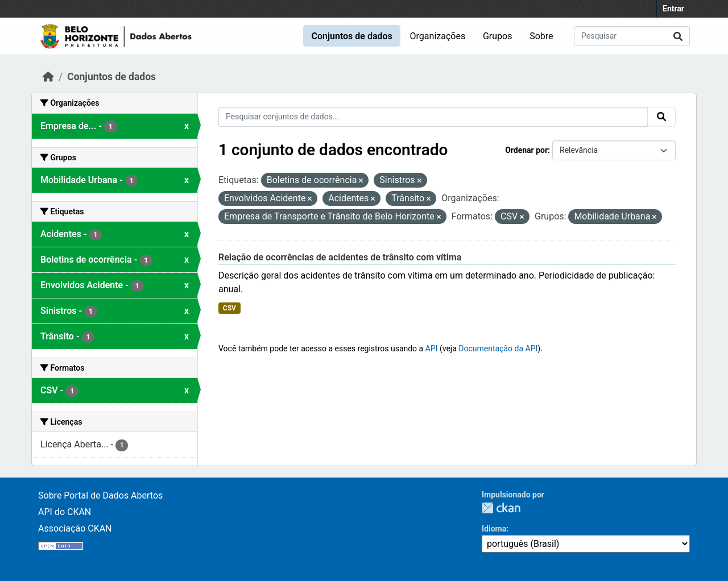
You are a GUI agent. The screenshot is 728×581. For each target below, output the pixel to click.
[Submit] (678, 36)
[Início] (48, 77)
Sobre (541, 36)
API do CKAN (65, 512)
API (432, 348)
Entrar (673, 9)
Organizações (438, 36)
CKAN (501, 508)
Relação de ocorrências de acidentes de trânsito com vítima (340, 257)
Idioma (494, 529)
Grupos (498, 36)
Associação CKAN (75, 528)
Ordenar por (526, 150)
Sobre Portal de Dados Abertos (100, 495)
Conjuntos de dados (351, 36)
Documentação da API (498, 348)
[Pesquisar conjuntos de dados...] (632, 36)
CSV (229, 308)
